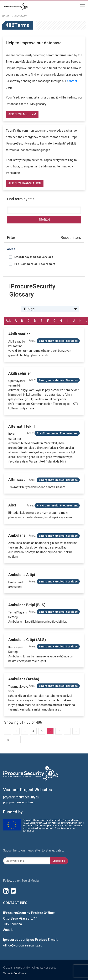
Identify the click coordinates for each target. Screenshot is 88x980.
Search (44, 220)
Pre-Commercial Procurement (35, 264)
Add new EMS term (22, 114)
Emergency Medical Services (34, 257)
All (8, 321)
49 (8, 740)
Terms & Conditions (15, 973)
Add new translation (25, 183)
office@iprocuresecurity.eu (23, 945)
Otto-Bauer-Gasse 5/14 (20, 918)
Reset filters (71, 238)
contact (72, 81)
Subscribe (59, 861)
